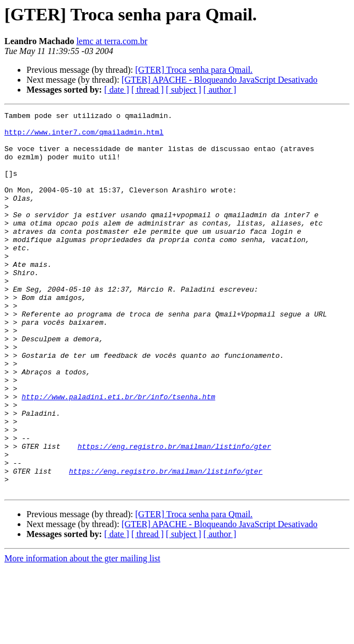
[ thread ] (147, 90)
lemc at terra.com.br (112, 41)
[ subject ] (184, 90)
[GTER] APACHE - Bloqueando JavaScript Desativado (219, 80)
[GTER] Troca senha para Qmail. (194, 70)
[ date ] (117, 90)
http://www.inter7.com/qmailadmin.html (84, 137)
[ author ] (220, 90)
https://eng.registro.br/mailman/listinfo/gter (175, 514)
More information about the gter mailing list (82, 634)
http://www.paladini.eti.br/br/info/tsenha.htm (118, 454)
